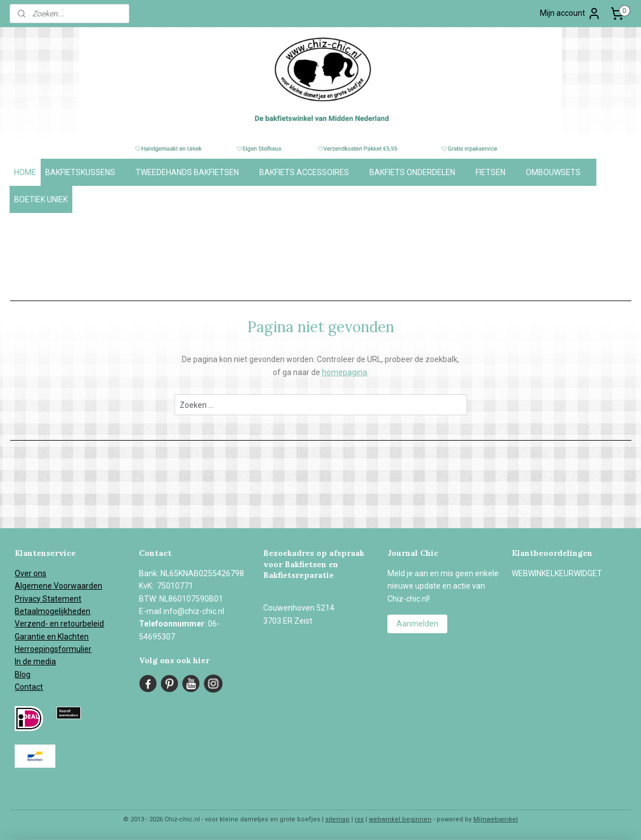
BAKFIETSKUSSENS (86, 172)
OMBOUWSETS (559, 172)
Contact (29, 687)
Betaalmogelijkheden (53, 611)
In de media (35, 661)
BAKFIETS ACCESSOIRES (310, 172)
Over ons (30, 573)
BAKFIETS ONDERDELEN (418, 172)
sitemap (337, 819)
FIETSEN (496, 172)
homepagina (344, 372)
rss (359, 819)
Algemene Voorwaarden (58, 586)
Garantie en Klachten (52, 637)
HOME (25, 172)
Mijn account (570, 14)
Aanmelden (417, 624)
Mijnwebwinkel (496, 819)
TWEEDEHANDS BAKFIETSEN (193, 172)
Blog (23, 674)
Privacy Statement (48, 599)
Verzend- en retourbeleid (59, 624)
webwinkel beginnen (400, 819)
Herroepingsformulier (53, 649)
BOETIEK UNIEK (41, 199)
